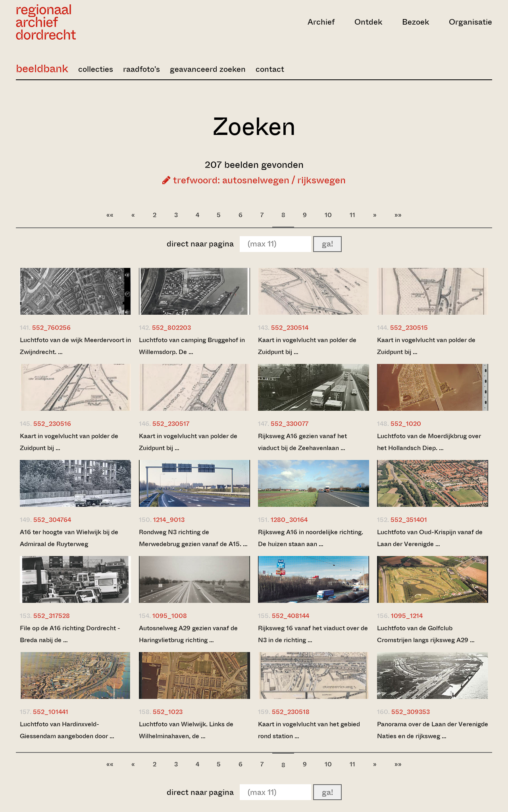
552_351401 (409, 520)
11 (352, 215)
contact (270, 69)
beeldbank (42, 68)
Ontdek (368, 22)
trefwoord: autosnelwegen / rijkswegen (254, 180)
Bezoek (416, 22)
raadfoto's (141, 69)
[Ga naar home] (87, 22)
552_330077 (290, 424)
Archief (321, 22)
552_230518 (291, 712)
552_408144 (291, 616)
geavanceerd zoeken (208, 69)
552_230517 (171, 424)
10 (328, 215)
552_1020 (406, 424)
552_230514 (290, 328)
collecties (96, 69)
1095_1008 (170, 616)
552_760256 (51, 328)
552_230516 (52, 424)
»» (398, 215)
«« (110, 215)
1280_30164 (289, 520)
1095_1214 (407, 616)
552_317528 (52, 616)
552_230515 (409, 328)
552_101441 (51, 712)
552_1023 (168, 712)
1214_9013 (169, 520)
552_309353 (411, 712)
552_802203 (171, 328)
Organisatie (470, 22)
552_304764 (52, 520)
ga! (327, 244)
